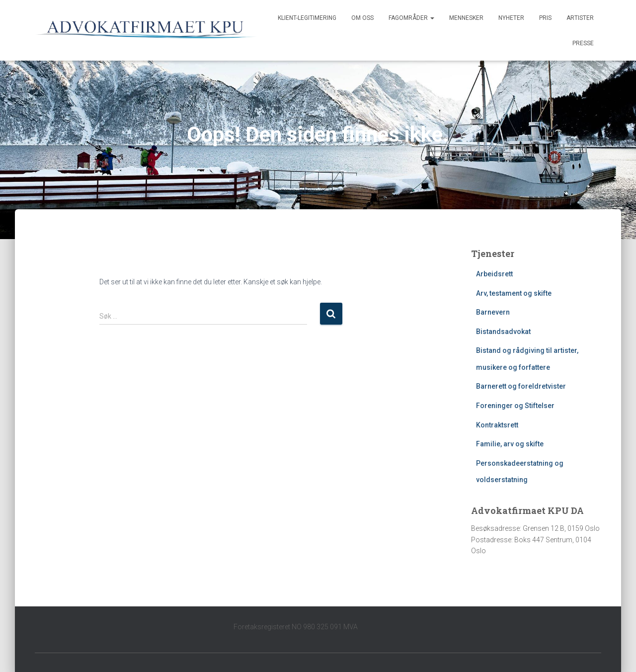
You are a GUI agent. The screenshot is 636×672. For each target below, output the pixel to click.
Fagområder (411, 18)
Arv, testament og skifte (514, 293)
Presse (583, 43)
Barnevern (493, 312)
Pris (545, 18)
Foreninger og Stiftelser (515, 406)
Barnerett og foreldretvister (521, 386)
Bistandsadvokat (503, 332)
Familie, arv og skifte (510, 444)
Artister (580, 18)
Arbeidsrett (494, 274)
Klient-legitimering (307, 18)
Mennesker (466, 18)
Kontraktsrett (497, 425)
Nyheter (511, 18)
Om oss (362, 18)
